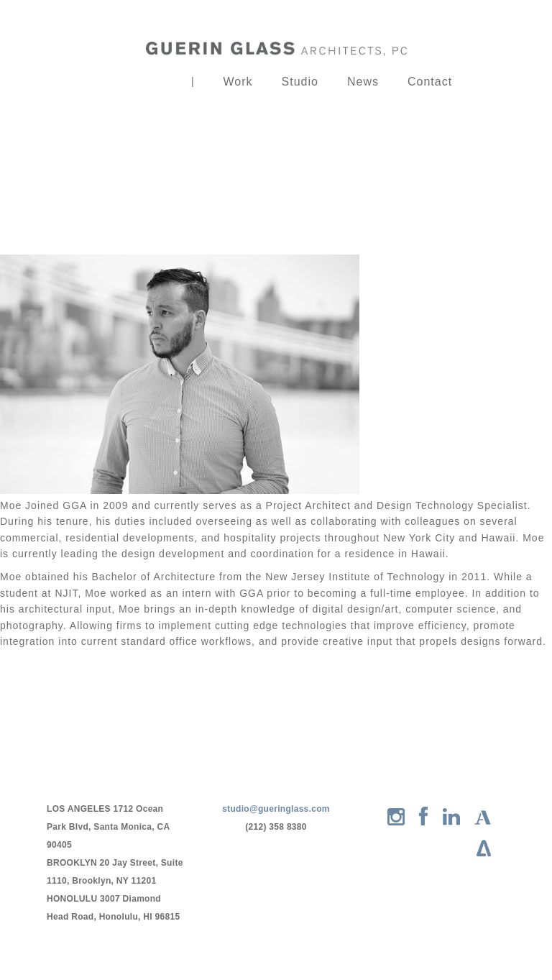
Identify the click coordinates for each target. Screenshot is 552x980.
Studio (300, 82)
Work (238, 82)
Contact (430, 82)
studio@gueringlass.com (276, 809)
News (363, 82)
